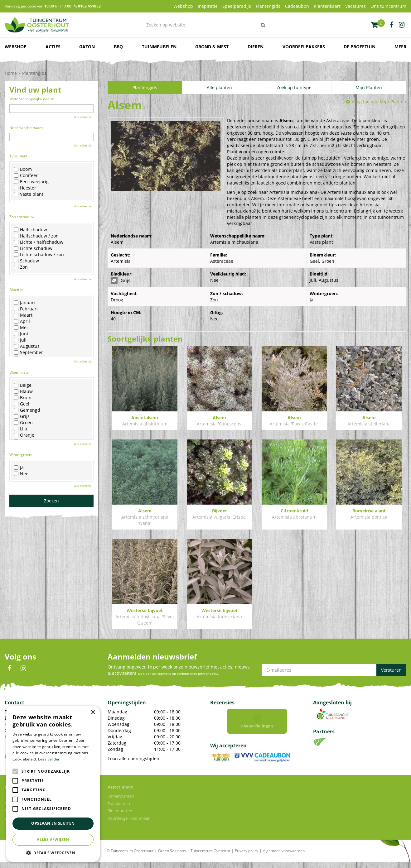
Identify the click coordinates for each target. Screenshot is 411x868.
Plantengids (145, 87)
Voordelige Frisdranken (129, 824)
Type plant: (19, 156)
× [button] (93, 713)
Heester (25, 188)
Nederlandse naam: (27, 128)
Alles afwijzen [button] (53, 839)
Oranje (24, 435)
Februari (26, 309)
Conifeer (26, 175)
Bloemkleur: (20, 372)
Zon (21, 267)
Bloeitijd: (17, 290)
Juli (20, 340)
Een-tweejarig (31, 182)
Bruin (23, 398)
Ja (19, 468)
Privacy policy (247, 857)
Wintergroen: (21, 455)
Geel (22, 404)
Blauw (23, 391)
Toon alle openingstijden (133, 758)
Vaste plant (29, 194)
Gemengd (27, 410)
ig (402, 25)
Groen (23, 423)
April (22, 321)
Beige (23, 385)
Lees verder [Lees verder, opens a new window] (49, 759)
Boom (23, 169)
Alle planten (219, 87)
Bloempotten (120, 817)
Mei (21, 328)
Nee (21, 474)
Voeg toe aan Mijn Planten (379, 101)
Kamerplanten (121, 802)
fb (392, 25)
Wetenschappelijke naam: (32, 99)
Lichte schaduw (33, 248)
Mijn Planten (369, 87)
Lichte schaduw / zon (39, 255)
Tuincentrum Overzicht (210, 857)
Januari (24, 303)
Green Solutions (172, 857)
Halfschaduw (31, 230)
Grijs (22, 416)
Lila (21, 429)
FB (9, 669)
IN (23, 669)
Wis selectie (83, 117)
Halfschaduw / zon (36, 236)
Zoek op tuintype (294, 87)
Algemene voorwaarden (284, 857)
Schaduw (27, 261)
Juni (21, 334)
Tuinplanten (119, 810)
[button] (53, 853)
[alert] (53, 784)
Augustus (27, 346)
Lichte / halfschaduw (39, 242)
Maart (23, 315)
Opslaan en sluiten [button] (53, 823)
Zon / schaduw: (22, 217)
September (29, 352)
